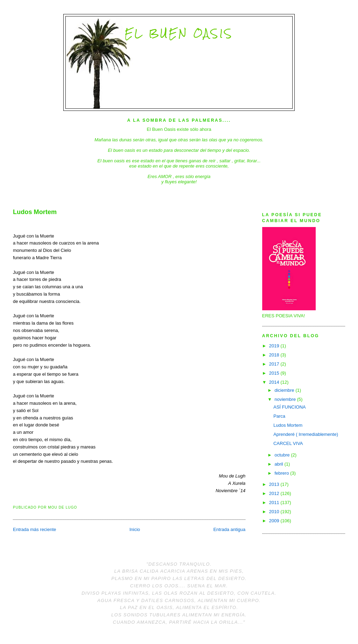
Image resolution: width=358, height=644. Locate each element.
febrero (282, 473)
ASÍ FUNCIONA (289, 407)
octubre (283, 455)
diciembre (285, 390)
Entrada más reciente (35, 529)
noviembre (286, 399)
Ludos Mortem (35, 212)
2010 (275, 512)
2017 (275, 364)
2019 (275, 346)
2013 (275, 484)
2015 (275, 373)
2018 (275, 355)
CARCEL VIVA (288, 443)
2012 (275, 493)
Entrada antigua (229, 529)
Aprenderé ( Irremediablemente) (306, 434)
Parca (279, 416)
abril (279, 464)
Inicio (135, 529)
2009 (275, 521)
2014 (275, 382)
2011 (275, 503)
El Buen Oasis (179, 33)
